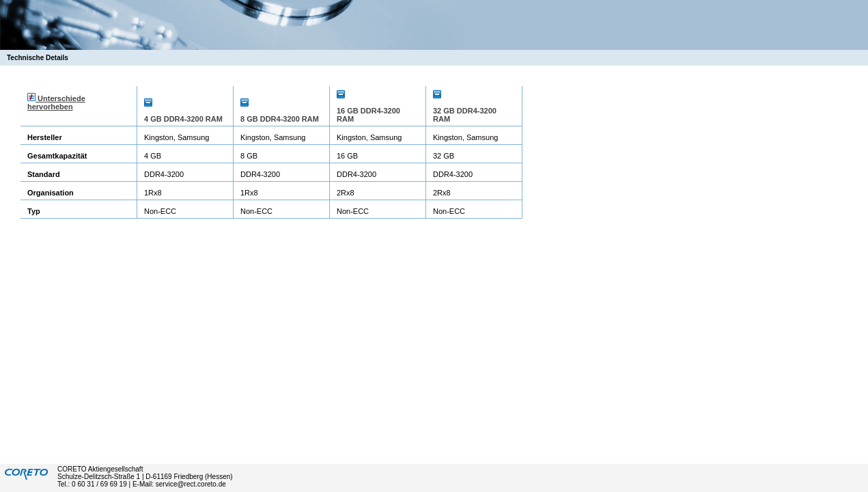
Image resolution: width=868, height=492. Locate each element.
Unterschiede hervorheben (56, 102)
